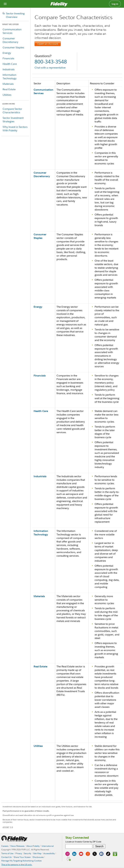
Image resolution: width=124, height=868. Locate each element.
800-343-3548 (51, 61)
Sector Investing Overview (15, 15)
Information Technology (10, 77)
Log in (115, 4)
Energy (7, 53)
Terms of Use (7, 853)
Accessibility (49, 853)
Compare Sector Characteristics (12, 111)
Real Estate (9, 89)
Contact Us (6, 857)
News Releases (18, 846)
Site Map (37, 853)
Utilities (7, 95)
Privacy (19, 853)
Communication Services (12, 31)
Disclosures (38, 857)
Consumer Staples (13, 47)
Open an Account (48, 44)
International (48, 846)
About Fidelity (33, 846)
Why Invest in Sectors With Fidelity (15, 129)
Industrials (9, 69)
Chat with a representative (50, 68)
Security (28, 853)
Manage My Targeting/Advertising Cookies (21, 861)
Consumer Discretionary (10, 40)
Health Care (10, 64)
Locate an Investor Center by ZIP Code (83, 842)
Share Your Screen (22, 857)
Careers (5, 846)
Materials (8, 84)
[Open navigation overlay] (5, 4)
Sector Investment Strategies (13, 120)
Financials (8, 58)
